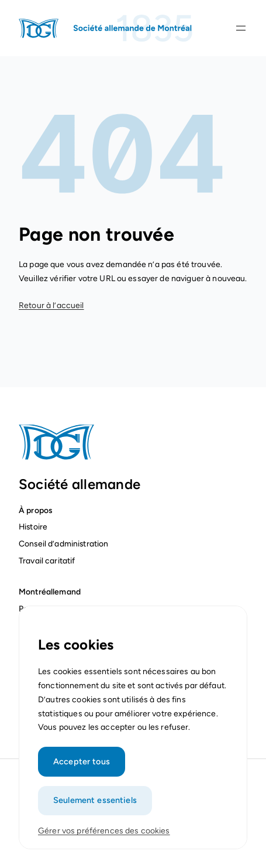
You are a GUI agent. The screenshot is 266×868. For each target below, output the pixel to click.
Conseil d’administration (63, 544)
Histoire (33, 527)
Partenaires (40, 609)
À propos (35, 510)
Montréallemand (50, 592)
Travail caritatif (48, 561)
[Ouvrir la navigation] (241, 28)
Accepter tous (82, 768)
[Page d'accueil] (106, 28)
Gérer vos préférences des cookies (104, 837)
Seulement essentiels (95, 807)
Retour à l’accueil (51, 305)
